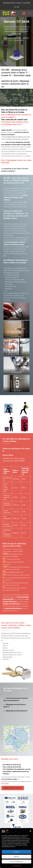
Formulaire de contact (13, 788)
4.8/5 (15, 7)
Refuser (16, 857)
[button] (30, 831)
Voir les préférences (16, 862)
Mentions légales (17, 866)
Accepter (17, 852)
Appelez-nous (16, 94)
